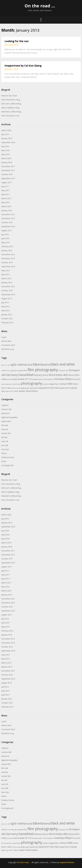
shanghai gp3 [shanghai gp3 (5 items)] (24, 388)
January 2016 (7, 210)
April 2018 (5, 154)
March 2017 (6, 198)
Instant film (6, 433)
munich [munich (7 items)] (77, 379)
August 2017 (7, 182)
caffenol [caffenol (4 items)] (4, 371)
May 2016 (5, 202)
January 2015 (7, 250)
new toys (5, 449)
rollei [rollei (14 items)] (69, 384)
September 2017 (8, 178)
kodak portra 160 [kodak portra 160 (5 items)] (39, 379)
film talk (5, 425)
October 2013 (7, 290)
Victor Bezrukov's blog (11, 100)
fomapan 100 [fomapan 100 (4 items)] (63, 371)
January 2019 (7, 138)
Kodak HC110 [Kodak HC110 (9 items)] (25, 379)
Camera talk (6, 409)
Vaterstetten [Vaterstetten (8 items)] (32, 391)
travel (4, 461)
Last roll (5, 441)
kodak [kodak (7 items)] (14, 379)
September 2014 (8, 266)
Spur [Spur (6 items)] (3, 391)
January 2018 (7, 162)
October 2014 (7, 262)
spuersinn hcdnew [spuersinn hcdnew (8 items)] (68, 388)
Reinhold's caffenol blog (11, 112)
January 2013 (7, 314)
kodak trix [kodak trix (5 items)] (50, 379)
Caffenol (5, 405)
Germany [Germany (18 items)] (12, 375)
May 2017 (5, 190)
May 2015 (5, 242)
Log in (4, 337)
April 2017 (5, 194)
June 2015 (5, 238)
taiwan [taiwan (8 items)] (22, 391)
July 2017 (5, 186)
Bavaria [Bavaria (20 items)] (45, 364)
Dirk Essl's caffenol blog (11, 104)
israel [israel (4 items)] (9, 379)
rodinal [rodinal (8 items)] (63, 384)
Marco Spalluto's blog (10, 108)
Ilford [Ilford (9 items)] (45, 375)
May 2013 (5, 306)
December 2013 (8, 286)
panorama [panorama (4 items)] (17, 384)
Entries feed (6, 341)
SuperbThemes (67, 862)
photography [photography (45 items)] (32, 383)
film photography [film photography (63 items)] (43, 370)
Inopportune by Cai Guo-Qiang (23, 66)
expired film (6, 421)
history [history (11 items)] (38, 375)
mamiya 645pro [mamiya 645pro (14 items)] (64, 379)
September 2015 (8, 226)
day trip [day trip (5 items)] (14, 370)
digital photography (9, 417)
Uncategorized (7, 465)
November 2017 (8, 170)
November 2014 (8, 258)
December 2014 (8, 254)
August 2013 (7, 298)
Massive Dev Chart (9, 96)
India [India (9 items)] (4, 379)
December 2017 (8, 166)
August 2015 (7, 230)
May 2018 (5, 150)
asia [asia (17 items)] (30, 365)
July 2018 (5, 146)
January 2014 (7, 282)
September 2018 (8, 142)
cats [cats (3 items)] (9, 371)
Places (4, 453)
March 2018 (6, 158)
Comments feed (8, 345)
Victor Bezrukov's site (10, 116)
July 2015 (5, 234)
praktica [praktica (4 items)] (46, 384)
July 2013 (5, 302)
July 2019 (5, 134)
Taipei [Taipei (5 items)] (16, 391)
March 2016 (6, 206)
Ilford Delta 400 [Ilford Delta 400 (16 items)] (58, 375)
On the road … (40, 6)
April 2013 (5, 310)
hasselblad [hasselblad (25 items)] (26, 375)
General (5, 429)
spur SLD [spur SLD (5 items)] (9, 391)
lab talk (4, 437)
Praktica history (8, 457)
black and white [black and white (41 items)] (63, 364)
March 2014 (6, 278)
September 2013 (8, 294)
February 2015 (7, 246)
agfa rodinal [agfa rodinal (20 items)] (19, 364)
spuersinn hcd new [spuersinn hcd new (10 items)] (49, 388)
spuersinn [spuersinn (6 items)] (34, 388)
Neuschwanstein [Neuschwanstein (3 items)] (7, 384)
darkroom (5, 413)
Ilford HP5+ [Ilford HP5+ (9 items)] (74, 375)
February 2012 (7, 322)
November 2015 (8, 218)
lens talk (5, 445)
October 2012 (7, 318)
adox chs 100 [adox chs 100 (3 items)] (6, 365)
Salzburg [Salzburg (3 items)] (15, 388)
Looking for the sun (17, 41)
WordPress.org (7, 349)
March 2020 (6, 130)
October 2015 (7, 222)
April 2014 (5, 274)
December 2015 (8, 214)
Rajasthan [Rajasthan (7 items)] (54, 384)
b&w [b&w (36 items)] (36, 364)
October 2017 (7, 174)
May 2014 (5, 270)
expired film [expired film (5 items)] (22, 370)
